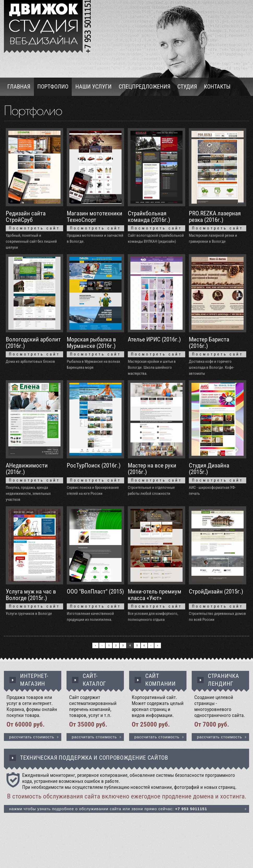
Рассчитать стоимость (32, 737)
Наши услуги (94, 87)
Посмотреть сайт (34, 228)
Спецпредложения (144, 87)
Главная (19, 87)
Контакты (217, 87)
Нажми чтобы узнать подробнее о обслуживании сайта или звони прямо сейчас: (108, 809)
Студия (187, 87)
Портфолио (53, 87)
